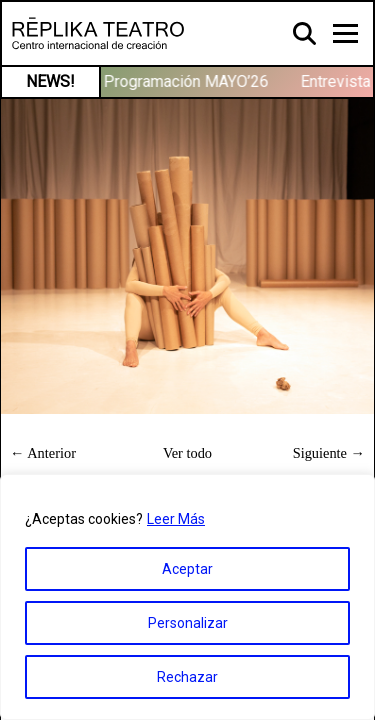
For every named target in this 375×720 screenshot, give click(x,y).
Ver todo (187, 453)
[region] (187, 597)
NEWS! (50, 81)
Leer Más (176, 519)
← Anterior (43, 453)
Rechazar (187, 677)
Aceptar (187, 569)
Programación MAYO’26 (188, 81)
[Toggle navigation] (345, 33)
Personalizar (188, 623)
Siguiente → (329, 453)
